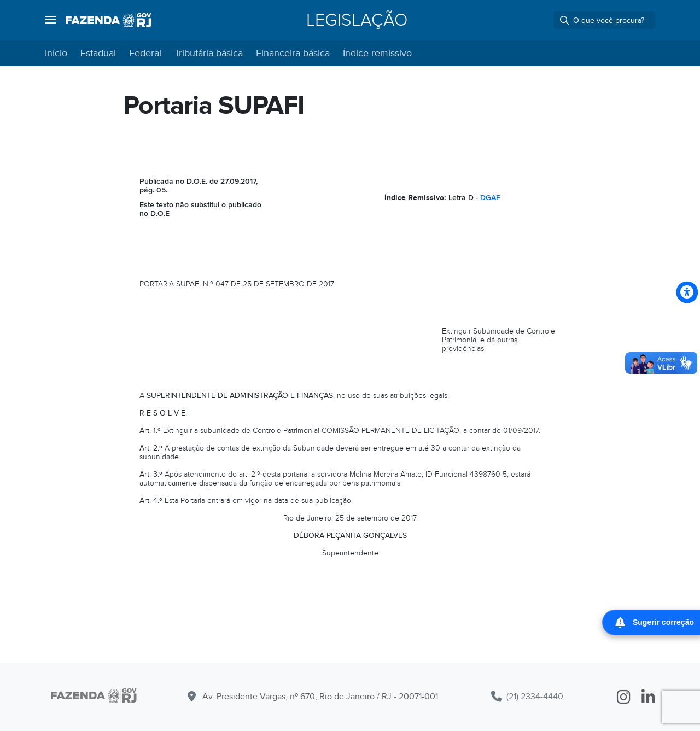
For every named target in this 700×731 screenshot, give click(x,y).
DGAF (490, 198)
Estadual (98, 53)
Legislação (357, 20)
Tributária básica (209, 53)
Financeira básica (293, 53)
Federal (145, 53)
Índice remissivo (377, 53)
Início (56, 53)
